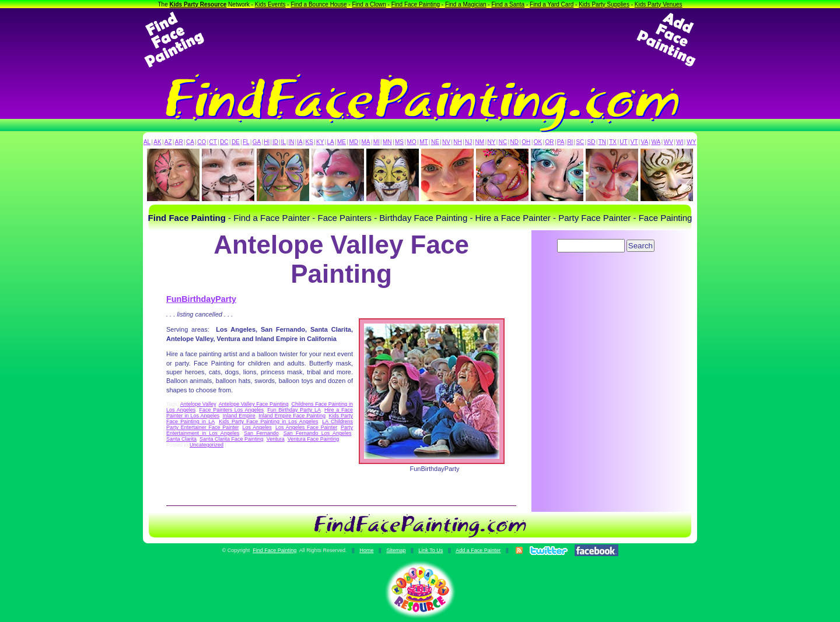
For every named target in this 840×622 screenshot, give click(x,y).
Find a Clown (369, 4)
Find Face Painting (416, 4)
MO (412, 142)
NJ (468, 142)
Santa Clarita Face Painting (232, 439)
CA (190, 142)
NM (480, 142)
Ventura (276, 439)
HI (267, 142)
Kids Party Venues (659, 4)
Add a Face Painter (478, 550)
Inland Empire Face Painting (292, 416)
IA (300, 142)
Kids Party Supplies (604, 4)
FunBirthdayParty (201, 299)
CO (202, 142)
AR (179, 142)
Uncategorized (206, 445)
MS (399, 142)
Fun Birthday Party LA (294, 410)
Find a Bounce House (318, 4)
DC (224, 142)
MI (377, 142)
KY (320, 142)
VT (634, 142)
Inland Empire (239, 416)
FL (246, 142)
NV (446, 142)
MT (423, 142)
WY (691, 142)
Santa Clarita (181, 439)
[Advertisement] (420, 40)
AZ (168, 142)
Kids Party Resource (198, 4)
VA (645, 142)
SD (591, 142)
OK (538, 142)
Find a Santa (508, 4)
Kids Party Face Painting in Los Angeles (268, 421)
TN (602, 142)
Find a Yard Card (552, 4)
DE (236, 142)
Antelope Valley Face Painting (254, 404)
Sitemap (396, 550)
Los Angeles (257, 427)
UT (623, 142)
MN (387, 142)
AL (147, 142)
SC (580, 142)
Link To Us (430, 550)
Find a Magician (466, 4)
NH (457, 142)
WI (680, 142)
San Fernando (261, 433)
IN (291, 142)
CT (213, 142)
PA (561, 142)
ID (275, 142)
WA (656, 142)
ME (342, 142)
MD (354, 142)
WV (668, 142)
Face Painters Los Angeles (231, 410)
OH (526, 142)
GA (257, 142)
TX (613, 142)
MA (366, 142)
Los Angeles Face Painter (306, 427)
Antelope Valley (198, 404)
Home (366, 550)
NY (491, 142)
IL (283, 142)
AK (157, 142)
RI (570, 142)
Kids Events (270, 4)
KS (309, 142)
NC (503, 142)
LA (331, 142)
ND (514, 142)
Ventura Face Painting (314, 439)
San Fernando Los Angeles (318, 433)
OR (550, 142)
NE (435, 142)
